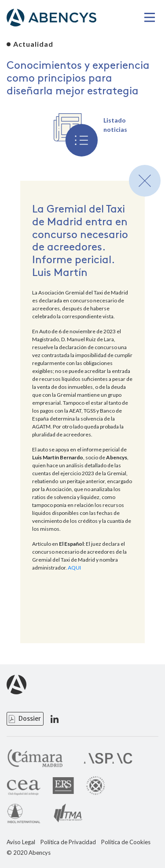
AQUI (74, 568)
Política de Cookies (126, 842)
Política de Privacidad (68, 842)
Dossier (30, 719)
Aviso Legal (21, 842)
